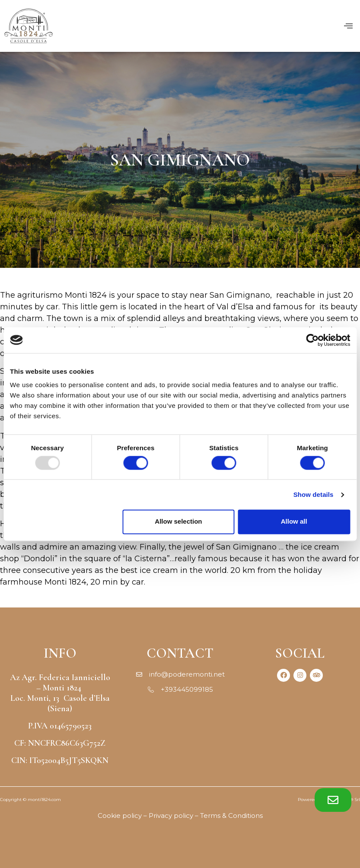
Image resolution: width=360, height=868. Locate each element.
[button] (333, 800)
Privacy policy (171, 816)
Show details (314, 494)
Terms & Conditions (231, 816)
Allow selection (178, 522)
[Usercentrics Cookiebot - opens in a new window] (312, 340)
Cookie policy (120, 816)
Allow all (294, 522)
